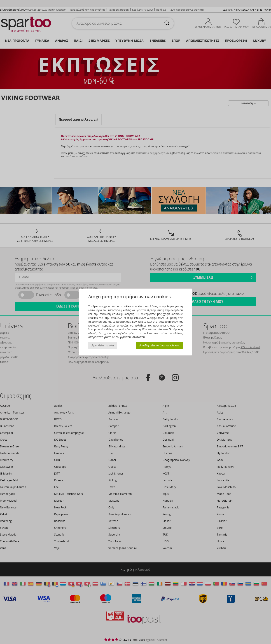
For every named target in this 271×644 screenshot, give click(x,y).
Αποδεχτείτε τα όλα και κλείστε (160, 345)
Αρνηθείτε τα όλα (103, 345)
